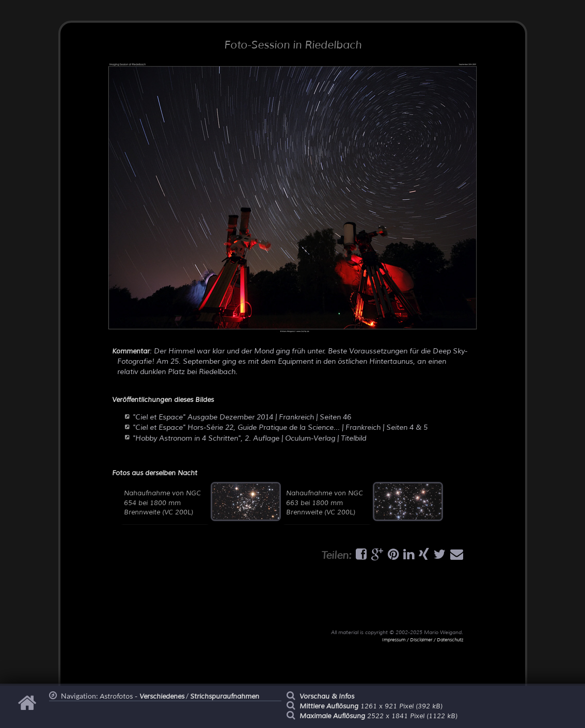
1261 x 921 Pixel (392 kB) (371, 706)
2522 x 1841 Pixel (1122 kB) (378, 716)
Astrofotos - (142, 697)
